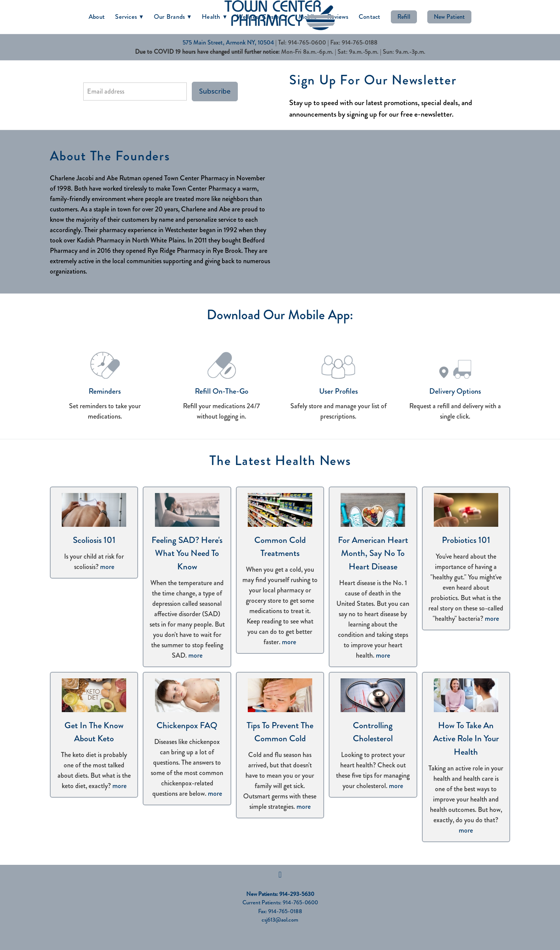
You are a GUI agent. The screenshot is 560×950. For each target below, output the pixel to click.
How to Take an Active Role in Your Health (466, 739)
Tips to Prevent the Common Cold (280, 732)
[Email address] (135, 92)
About (97, 16)
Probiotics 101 (466, 540)
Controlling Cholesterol (373, 732)
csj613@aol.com (280, 920)
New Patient (449, 17)
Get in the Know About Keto (94, 732)
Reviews (338, 16)
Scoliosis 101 (94, 540)
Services (129, 16)
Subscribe (215, 91)
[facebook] (280, 875)
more (107, 567)
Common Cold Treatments (280, 547)
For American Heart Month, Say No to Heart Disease (373, 553)
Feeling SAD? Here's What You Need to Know (187, 553)
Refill (404, 17)
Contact (370, 16)
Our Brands (173, 16)
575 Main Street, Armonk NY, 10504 (228, 42)
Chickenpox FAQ (187, 725)
